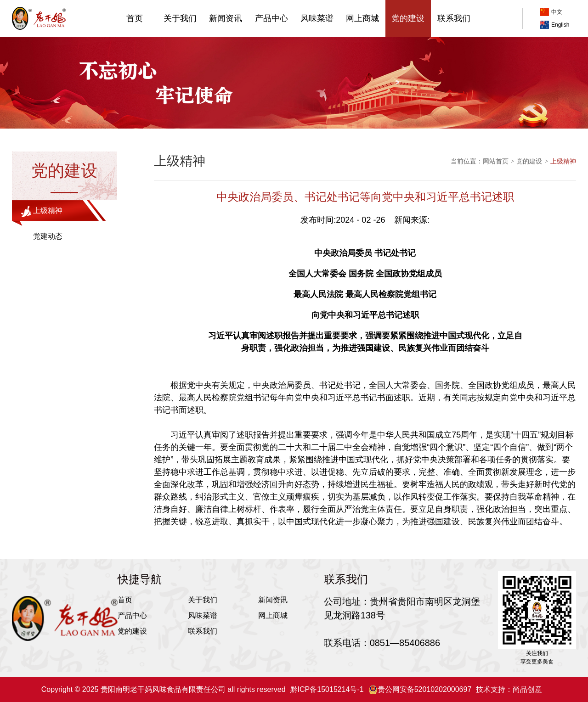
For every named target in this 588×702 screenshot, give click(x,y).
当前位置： (467, 161)
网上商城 (362, 18)
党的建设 (408, 18)
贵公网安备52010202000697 (420, 690)
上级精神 (48, 211)
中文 (551, 12)
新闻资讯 (226, 18)
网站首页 (496, 161)
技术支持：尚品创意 (509, 689)
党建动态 (48, 236)
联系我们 (454, 18)
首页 (135, 18)
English (554, 25)
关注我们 (537, 653)
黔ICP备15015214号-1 (327, 689)
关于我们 (180, 18)
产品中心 (271, 18)
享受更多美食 (537, 662)
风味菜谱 (317, 18)
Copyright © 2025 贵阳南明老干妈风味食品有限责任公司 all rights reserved (164, 689)
